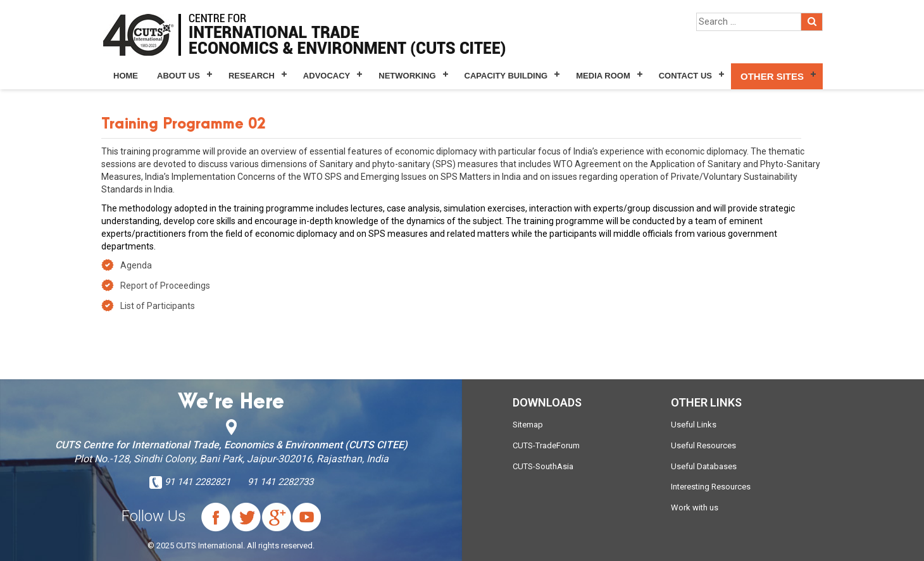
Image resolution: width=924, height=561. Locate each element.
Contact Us (685, 76)
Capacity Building (506, 76)
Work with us (695, 507)
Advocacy (327, 76)
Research (252, 76)
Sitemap (528, 425)
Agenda (136, 265)
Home (126, 76)
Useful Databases (704, 466)
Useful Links (694, 425)
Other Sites (772, 76)
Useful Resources (703, 445)
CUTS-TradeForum (546, 445)
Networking (407, 76)
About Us (178, 76)
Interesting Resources (711, 487)
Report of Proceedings (165, 286)
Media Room (603, 76)
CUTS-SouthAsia (543, 466)
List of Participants (158, 306)
